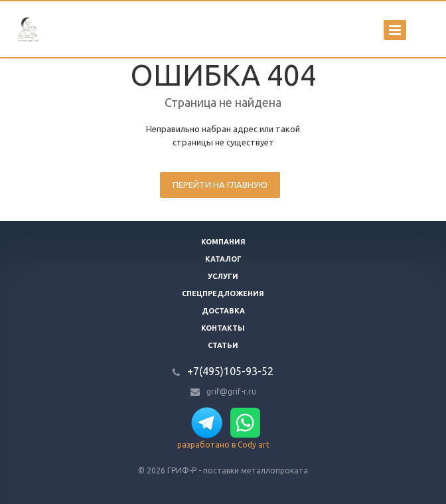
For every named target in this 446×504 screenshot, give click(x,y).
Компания (223, 242)
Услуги (223, 276)
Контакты (223, 328)
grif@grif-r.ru (231, 391)
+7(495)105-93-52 (230, 371)
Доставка (223, 311)
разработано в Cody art (223, 445)
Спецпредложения (223, 294)
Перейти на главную (220, 185)
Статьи (223, 345)
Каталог (223, 259)
